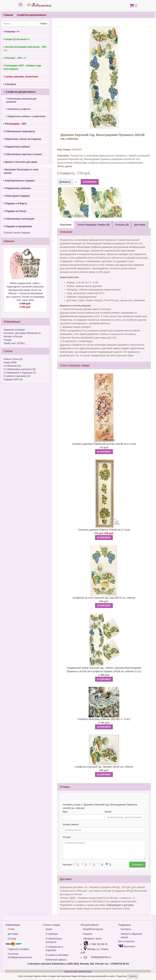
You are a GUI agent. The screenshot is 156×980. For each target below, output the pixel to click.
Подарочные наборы (17, 147)
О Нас (11, 929)
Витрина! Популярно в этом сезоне (21, 171)
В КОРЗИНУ (90, 182)
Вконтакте (127, 946)
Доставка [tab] (140, 225)
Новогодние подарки (17, 196)
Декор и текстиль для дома (20, 162)
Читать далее (65, 166)
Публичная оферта (56, 960)
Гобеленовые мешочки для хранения (21, 100)
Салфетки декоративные (32, 15)
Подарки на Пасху (15, 211)
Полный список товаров (17, 233)
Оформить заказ (92, 939)
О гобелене (10, 366)
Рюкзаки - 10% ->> (15, 58)
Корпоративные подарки (19, 181)
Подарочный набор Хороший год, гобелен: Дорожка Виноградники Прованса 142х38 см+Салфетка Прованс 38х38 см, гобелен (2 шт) (104, 670)
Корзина (88, 934)
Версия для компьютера (78, 972)
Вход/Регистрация (93, 929)
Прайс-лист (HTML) (14, 343)
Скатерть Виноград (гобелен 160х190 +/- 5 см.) (104, 719)
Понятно (133, 976)
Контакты (126, 929)
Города (7, 340)
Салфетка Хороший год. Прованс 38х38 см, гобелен (104, 767)
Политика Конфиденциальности (20, 956)
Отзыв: (67, 837)
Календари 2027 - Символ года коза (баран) (22, 67)
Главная (8, 15)
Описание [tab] (66, 225)
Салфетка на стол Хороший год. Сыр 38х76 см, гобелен (104, 598)
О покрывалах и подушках (18, 373)
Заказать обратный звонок (131, 936)
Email (108, 812)
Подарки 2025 (11, 379)
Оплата (12, 939)
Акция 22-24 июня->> (17, 39)
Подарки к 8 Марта (15, 203)
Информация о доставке (120, 905)
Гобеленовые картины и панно (23, 154)
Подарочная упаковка (17, 188)
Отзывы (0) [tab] (122, 225)
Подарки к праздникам (18, 226)
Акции (7, 362)
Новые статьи (11, 359)
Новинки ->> (12, 32)
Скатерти (10, 84)
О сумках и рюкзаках (15, 376)
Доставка (13, 934)
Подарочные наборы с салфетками (26, 116)
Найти (44, 24)
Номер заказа (71, 824)
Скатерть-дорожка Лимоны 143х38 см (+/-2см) (104, 530)
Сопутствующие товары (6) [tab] (93, 225)
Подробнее (122, 976)
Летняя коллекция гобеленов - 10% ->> (25, 49)
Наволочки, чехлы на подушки (22, 139)
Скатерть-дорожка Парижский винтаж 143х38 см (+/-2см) (104, 444)
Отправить (137, 865)
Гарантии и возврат (14, 330)
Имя (65, 812)
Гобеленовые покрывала (19, 131)
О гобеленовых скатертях (18, 369)
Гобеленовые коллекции (19, 219)
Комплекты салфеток (18, 109)
